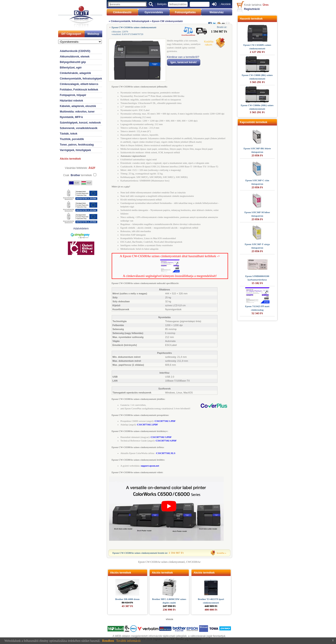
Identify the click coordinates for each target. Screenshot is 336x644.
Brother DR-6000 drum (127, 599)
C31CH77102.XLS (166, 453)
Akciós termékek (70, 159)
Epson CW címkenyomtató (167, 21)
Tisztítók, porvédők (72, 139)
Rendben (108, 641)
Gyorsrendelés (154, 12)
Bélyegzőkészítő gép (73, 62)
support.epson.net (150, 466)
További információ (128, 641)
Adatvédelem (81, 229)
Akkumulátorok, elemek (75, 57)
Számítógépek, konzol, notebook (80, 123)
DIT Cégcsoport (71, 34)
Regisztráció (252, 9)
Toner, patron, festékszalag (77, 145)
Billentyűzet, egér (71, 68)
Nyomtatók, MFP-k (71, 117)
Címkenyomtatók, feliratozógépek (81, 79)
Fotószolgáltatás (185, 12)
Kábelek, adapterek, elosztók (78, 106)
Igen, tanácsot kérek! (184, 62)
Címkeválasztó (122, 12)
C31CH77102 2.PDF (148, 424)
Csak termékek (78, 175)
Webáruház (217, 12)
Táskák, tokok (69, 134)
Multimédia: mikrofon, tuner (77, 112)
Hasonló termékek (251, 19)
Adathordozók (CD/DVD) (75, 51)
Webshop (93, 34)
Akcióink (226, 4)
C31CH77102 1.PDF (165, 421)
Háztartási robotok (71, 101)
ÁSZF (92, 168)
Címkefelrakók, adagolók (75, 73)
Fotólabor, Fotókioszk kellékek (79, 90)
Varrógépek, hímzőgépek (75, 150)
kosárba (221, 553)
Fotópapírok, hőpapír (73, 95)
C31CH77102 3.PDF (161, 437)
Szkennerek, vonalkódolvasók (79, 128)
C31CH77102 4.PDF (166, 441)
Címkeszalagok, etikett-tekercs (79, 84)
